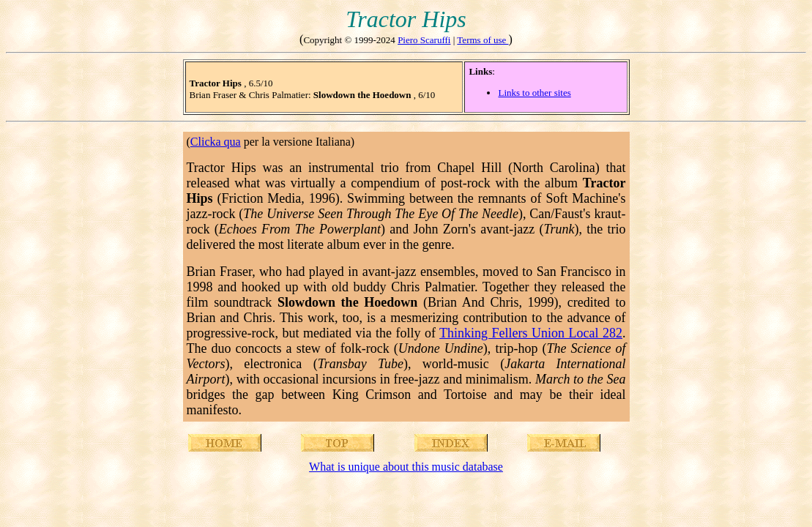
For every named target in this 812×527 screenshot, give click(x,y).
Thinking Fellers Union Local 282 (531, 333)
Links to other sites (534, 93)
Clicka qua (216, 142)
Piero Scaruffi (424, 40)
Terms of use (483, 40)
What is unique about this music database (406, 467)
